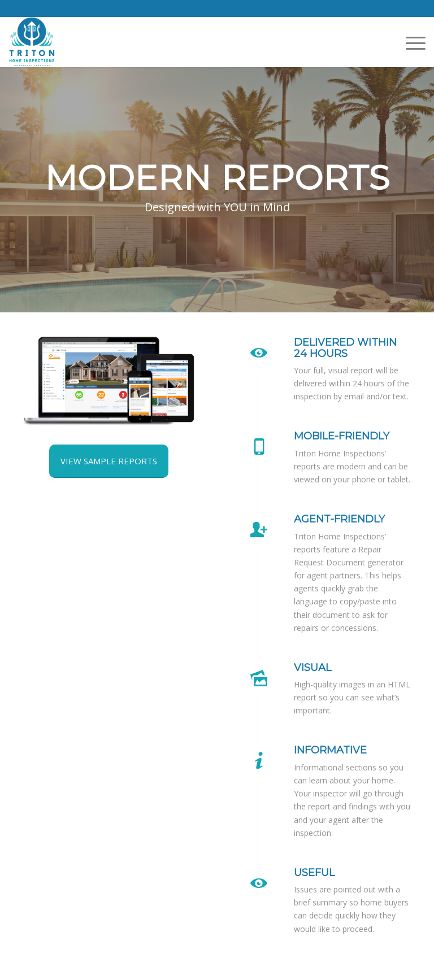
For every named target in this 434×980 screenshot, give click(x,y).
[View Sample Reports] (109, 461)
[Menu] (410, 42)
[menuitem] (410, 42)
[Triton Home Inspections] (32, 42)
